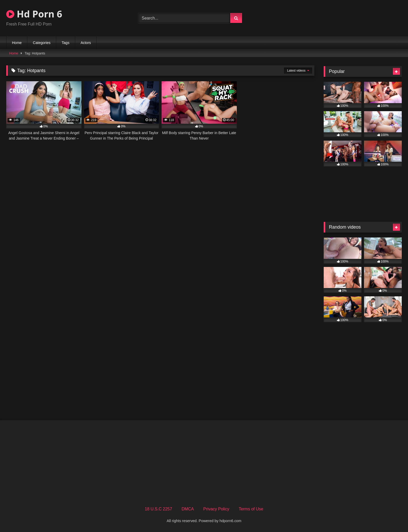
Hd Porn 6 (34, 14)
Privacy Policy (216, 509)
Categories (42, 43)
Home (17, 43)
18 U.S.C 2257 (158, 509)
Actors (86, 43)
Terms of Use (251, 509)
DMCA (188, 509)
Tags (66, 43)
